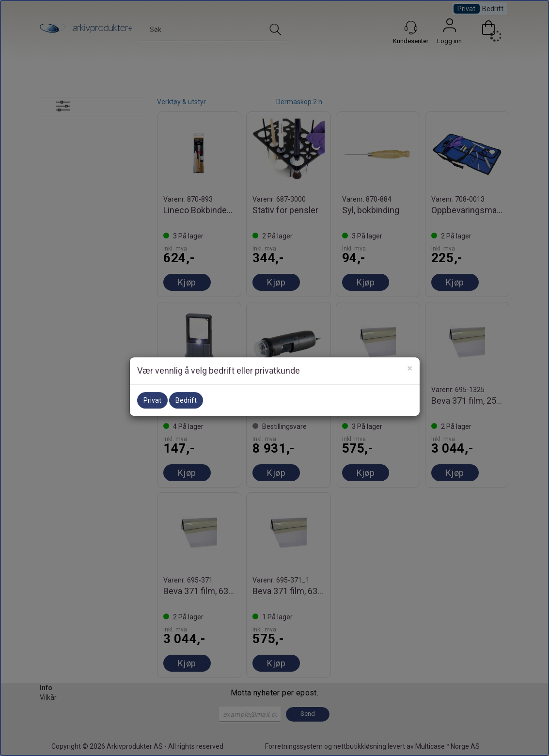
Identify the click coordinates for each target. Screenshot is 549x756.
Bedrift (186, 400)
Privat (152, 400)
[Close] (410, 369)
